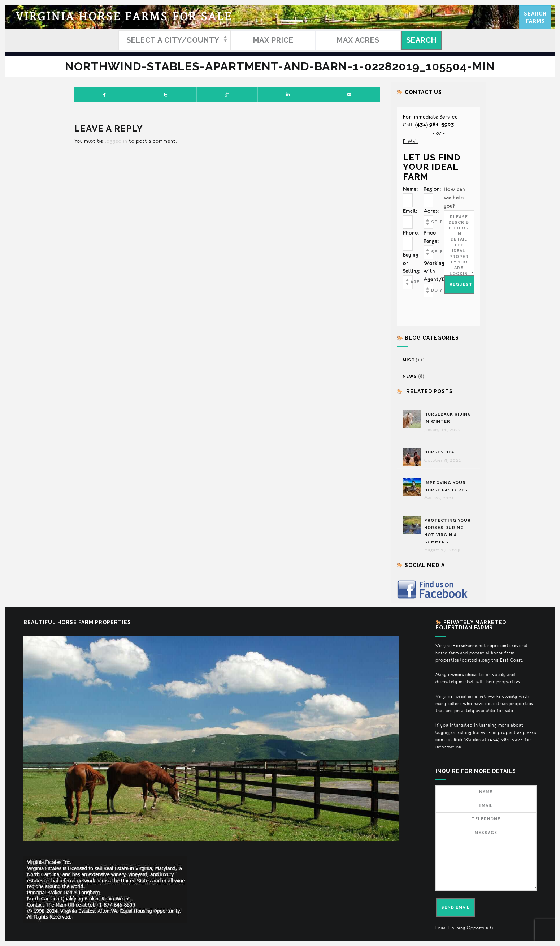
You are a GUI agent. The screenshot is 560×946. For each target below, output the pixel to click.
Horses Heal (441, 452)
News (410, 376)
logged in (116, 141)
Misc (409, 360)
